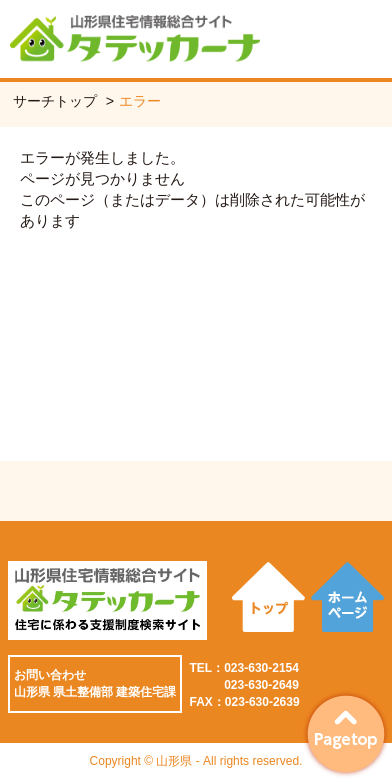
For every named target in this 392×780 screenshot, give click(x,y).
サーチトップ (55, 101)
